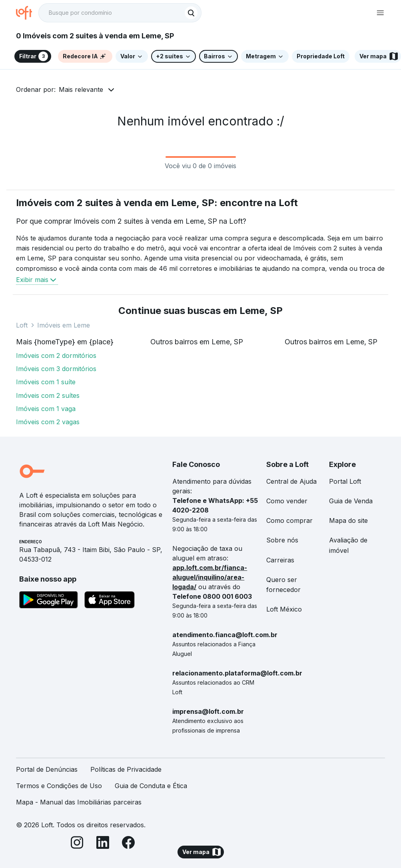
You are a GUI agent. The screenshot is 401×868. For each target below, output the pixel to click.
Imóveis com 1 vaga (46, 409)
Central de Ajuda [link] (291, 481)
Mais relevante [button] (81, 89)
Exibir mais (37, 280)
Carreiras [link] (280, 560)
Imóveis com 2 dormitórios (56, 356)
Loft (22, 325)
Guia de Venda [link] (351, 501)
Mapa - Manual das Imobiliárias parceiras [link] (79, 802)
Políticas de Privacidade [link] (126, 769)
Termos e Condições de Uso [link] (59, 786)
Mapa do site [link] (348, 520)
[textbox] (120, 13)
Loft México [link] (284, 609)
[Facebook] (128, 844)
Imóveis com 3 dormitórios (56, 369)
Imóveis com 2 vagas (48, 422)
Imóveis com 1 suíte (46, 382)
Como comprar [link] (289, 520)
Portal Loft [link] (345, 481)
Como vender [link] (287, 501)
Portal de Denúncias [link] (47, 769)
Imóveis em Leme (64, 325)
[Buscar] (191, 13)
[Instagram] (77, 844)
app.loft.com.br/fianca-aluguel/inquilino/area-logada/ (210, 577)
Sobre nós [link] (282, 540)
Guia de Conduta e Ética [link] (151, 786)
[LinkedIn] (103, 844)
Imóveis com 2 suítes (48, 395)
